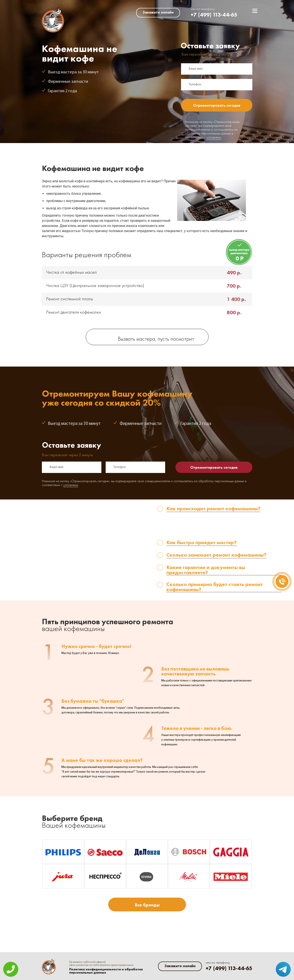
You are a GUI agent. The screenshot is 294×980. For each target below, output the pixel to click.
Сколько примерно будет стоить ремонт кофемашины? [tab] (215, 587)
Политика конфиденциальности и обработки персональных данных (106, 971)
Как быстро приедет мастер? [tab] (202, 543)
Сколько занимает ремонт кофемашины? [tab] (216, 555)
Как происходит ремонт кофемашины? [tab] (213, 509)
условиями (214, 137)
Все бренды (147, 905)
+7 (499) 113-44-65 (214, 15)
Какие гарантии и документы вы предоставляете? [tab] (206, 570)
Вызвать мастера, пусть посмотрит (156, 339)
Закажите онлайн (158, 12)
